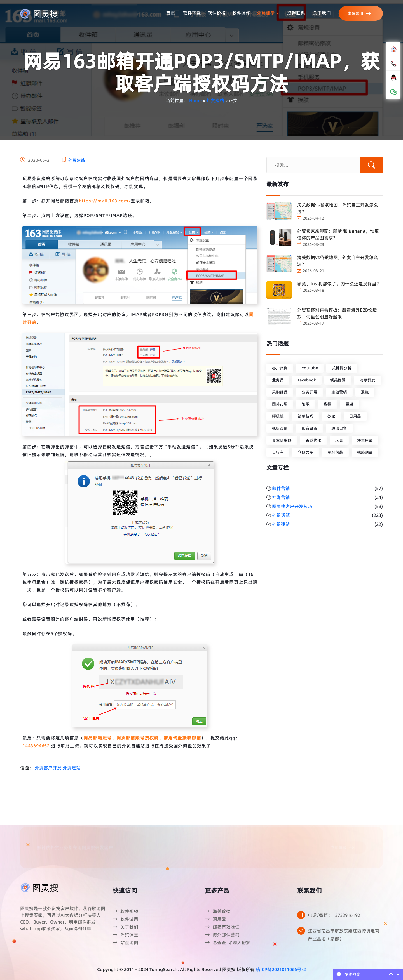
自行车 (278, 452)
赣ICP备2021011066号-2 (281, 969)
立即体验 (343, 828)
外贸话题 (281, 515)
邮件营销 (281, 488)
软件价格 (217, 13)
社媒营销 (281, 497)
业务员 (278, 380)
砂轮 (331, 416)
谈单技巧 (306, 416)
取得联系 (296, 13)
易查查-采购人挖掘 (228, 943)
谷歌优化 (313, 440)
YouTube (310, 368)
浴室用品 (365, 440)
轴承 (306, 404)
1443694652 (36, 746)
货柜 (327, 404)
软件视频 (125, 911)
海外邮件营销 (222, 935)
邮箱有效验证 (222, 927)
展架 (349, 404)
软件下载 (192, 13)
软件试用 (125, 919)
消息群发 (367, 380)
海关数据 (218, 911)
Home (195, 100)
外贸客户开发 (48, 768)
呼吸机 (278, 416)
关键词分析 (342, 368)
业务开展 (310, 392)
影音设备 (310, 428)
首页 (171, 13)
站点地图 (125, 943)
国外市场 (280, 404)
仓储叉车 (306, 452)
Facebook (307, 380)
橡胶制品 (365, 452)
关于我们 (322, 13)
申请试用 (359, 14)
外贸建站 (215, 100)
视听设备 (280, 428)
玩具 (339, 440)
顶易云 (215, 919)
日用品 (355, 416)
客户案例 (280, 368)
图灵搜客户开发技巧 (292, 506)
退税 (365, 392)
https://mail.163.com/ (105, 201)
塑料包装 (335, 452)
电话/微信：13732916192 (334, 915)
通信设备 (339, 428)
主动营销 (339, 392)
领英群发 (338, 380)
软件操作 (241, 13)
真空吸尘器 (282, 440)
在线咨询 (352, 974)
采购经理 (280, 392)
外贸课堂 (268, 13)
